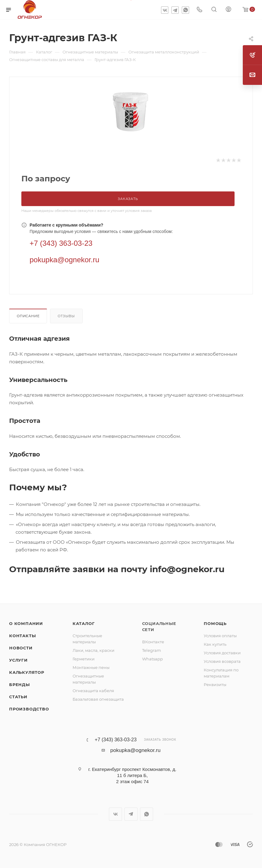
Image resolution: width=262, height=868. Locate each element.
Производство (29, 709)
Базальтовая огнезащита (98, 699)
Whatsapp (153, 659)
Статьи (18, 697)
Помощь (215, 623)
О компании (26, 623)
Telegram (175, 10)
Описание (28, 316)
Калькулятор (27, 672)
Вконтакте (165, 10)
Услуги (18, 660)
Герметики (84, 659)
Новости (21, 648)
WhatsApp (185, 10)
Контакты (22, 636)
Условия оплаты (220, 636)
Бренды (20, 685)
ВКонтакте (153, 642)
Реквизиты (215, 685)
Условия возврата (222, 661)
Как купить (215, 644)
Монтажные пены (91, 667)
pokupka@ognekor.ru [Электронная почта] (65, 260)
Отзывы (66, 316)
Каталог (84, 623)
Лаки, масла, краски (93, 650)
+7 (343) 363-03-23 (115, 740)
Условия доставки (222, 653)
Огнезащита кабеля (93, 691)
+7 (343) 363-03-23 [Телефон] (61, 243)
